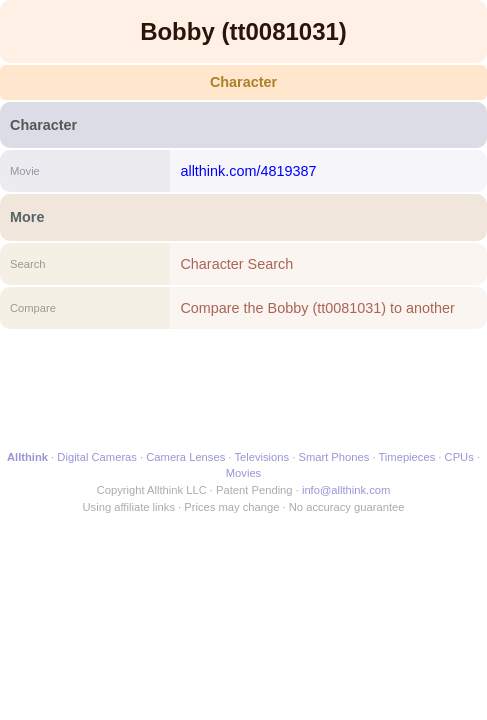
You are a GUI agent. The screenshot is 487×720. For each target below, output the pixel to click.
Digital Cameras (97, 457)
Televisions (261, 457)
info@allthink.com (346, 490)
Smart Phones (333, 457)
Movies (243, 473)
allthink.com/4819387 (248, 171)
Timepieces (406, 457)
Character (243, 82)
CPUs (459, 457)
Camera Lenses (185, 457)
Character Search (236, 264)
